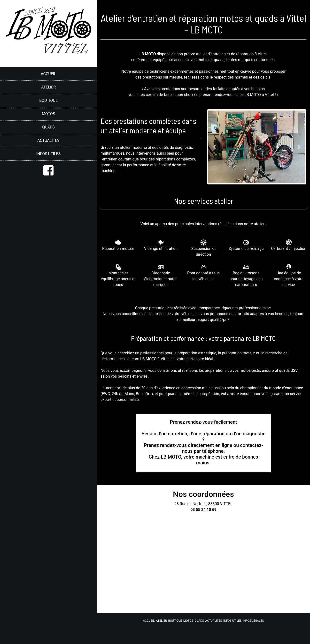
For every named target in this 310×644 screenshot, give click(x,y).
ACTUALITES (48, 140)
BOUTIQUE (48, 100)
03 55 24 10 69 (203, 510)
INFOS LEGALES (253, 621)
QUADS (48, 127)
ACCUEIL (48, 74)
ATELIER (48, 87)
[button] (215, 147)
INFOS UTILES (49, 154)
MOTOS (49, 114)
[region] (48, 322)
